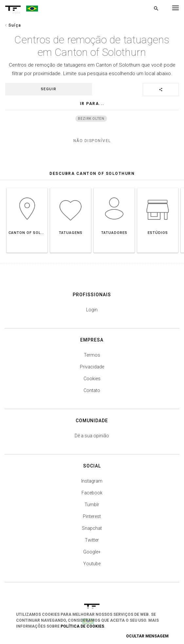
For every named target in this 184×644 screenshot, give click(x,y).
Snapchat (92, 528)
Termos (92, 355)
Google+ (92, 552)
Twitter (92, 540)
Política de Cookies (82, 626)
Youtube (92, 564)
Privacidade (92, 367)
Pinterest (92, 516)
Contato (92, 390)
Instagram (92, 481)
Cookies (92, 379)
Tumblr (92, 505)
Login (92, 310)
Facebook (92, 493)
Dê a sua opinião (92, 436)
